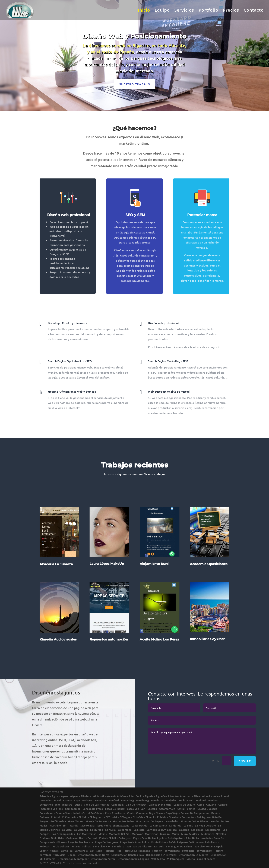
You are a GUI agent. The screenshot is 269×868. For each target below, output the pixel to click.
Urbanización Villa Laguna (133, 859)
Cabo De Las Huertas (96, 805)
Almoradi (186, 796)
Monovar (137, 834)
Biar (58, 805)
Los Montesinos (87, 834)
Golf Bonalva (58, 821)
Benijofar (171, 800)
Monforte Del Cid (119, 834)
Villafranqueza (176, 859)
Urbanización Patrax (103, 859)
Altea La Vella (210, 796)
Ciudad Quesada (207, 809)
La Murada (96, 830)
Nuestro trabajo (135, 84)
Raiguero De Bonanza (190, 842)
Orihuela (72, 838)
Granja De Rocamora (98, 821)
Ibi (65, 826)
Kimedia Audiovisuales (58, 651)
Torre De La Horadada (136, 851)
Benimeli (201, 800)
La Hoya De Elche (205, 826)
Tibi (119, 851)
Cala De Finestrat (136, 805)
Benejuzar (101, 800)
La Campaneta (158, 826)
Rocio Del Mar (61, 846)
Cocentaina (46, 813)
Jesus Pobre (104, 826)
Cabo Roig (117, 805)
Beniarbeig (127, 800)
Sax (92, 851)
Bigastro (67, 805)
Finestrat (174, 817)
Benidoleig (143, 800)
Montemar (151, 834)
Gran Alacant (76, 821)
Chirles (191, 809)
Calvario (211, 805)
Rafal (172, 842)
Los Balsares (213, 830)
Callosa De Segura (184, 805)
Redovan (45, 846)
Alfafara (122, 796)
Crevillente (118, 813)
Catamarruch (167, 809)
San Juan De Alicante (139, 846)
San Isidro (118, 846)
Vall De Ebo (158, 859)
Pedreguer (125, 838)
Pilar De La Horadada (199, 838)
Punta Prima (159, 842)
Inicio (144, 11)
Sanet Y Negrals (49, 851)
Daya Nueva (156, 813)
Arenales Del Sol (51, 800)
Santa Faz (67, 851)
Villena (191, 859)
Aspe (77, 800)
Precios (231, 11)
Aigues (74, 796)
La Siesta (139, 830)
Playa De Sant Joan (107, 842)
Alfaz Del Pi (136, 796)
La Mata (67, 830)
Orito (82, 838)
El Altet (56, 817)
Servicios (184, 11)
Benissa (213, 800)
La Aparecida (139, 826)
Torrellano (188, 851)
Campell (223, 805)
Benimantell (186, 800)
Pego (136, 838)
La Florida (175, 826)
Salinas (87, 846)
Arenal (225, 796)
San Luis (159, 846)
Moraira (165, 834)
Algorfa (149, 796)
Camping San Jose (52, 809)
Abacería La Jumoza (56, 576)
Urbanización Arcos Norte (93, 855)
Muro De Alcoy (190, 834)
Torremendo (204, 851)
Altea (197, 796)
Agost (55, 796)
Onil (53, 838)
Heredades (172, 821)
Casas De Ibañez (115, 809)
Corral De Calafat (93, 813)
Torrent (219, 851)
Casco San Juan (136, 809)
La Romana (125, 830)
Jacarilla (73, 826)
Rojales (76, 846)
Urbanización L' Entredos (161, 855)
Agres (64, 796)
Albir (96, 796)
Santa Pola (81, 851)
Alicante (173, 796)
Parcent (92, 838)
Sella (99, 851)
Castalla (152, 809)
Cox (107, 813)
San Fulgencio (101, 846)
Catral (181, 809)
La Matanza (81, 830)
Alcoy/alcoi (108, 796)
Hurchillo (55, 826)
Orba (61, 838)
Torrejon (157, 851)
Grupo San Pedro (123, 821)
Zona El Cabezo (206, 859)
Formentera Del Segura (196, 817)
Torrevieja (59, 855)
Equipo (162, 11)
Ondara (44, 838)
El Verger (125, 817)
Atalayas (87, 800)
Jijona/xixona (121, 826)
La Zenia (184, 830)
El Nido (83, 817)
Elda (148, 817)
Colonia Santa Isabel (68, 813)
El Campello (69, 817)
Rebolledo (211, 842)
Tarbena (109, 851)
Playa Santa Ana (130, 842)
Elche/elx (138, 817)
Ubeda (72, 855)
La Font (188, 826)
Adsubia (45, 796)
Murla (175, 834)
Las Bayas (197, 830)
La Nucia (110, 830)
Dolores (44, 817)
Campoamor (73, 809)
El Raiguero (96, 817)
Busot (78, 805)
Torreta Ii (45, 855)
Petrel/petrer (176, 838)
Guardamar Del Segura (150, 821)
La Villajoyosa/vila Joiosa (162, 830)
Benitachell (46, 805)
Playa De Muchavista (80, 842)
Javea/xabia (87, 826)
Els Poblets (160, 817)
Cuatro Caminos (137, 813)
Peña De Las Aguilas (154, 838)
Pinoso (61, 842)
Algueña (161, 796)
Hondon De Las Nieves (194, 821)
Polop (145, 842)
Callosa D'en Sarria (160, 805)
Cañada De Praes (93, 809)
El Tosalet (111, 817)
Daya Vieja (172, 813)
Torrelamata (172, 851)
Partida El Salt (108, 838)
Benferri (114, 800)
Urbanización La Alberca (193, 855)
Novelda (221, 834)
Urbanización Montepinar (73, 859)
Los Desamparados (63, 834)
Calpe (201, 805)
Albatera (86, 796)
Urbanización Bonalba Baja (128, 855)
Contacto (254, 11)
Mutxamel (207, 834)
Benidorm (157, 800)
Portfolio (208, 11)
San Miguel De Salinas (179, 846)
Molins (103, 834)
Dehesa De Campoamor (195, 813)
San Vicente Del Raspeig (209, 846)
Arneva (67, 800)
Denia (215, 813)
